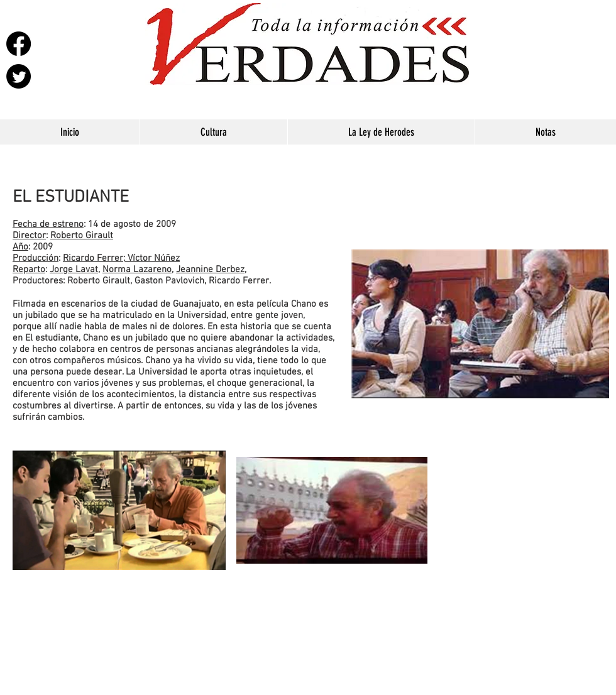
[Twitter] (19, 76)
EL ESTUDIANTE (71, 197)
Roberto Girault (82, 236)
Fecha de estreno (48, 224)
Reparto (29, 270)
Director (29, 236)
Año (20, 247)
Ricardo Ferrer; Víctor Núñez (121, 258)
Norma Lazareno (137, 270)
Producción (36, 258)
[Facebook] (19, 44)
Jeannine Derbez (210, 270)
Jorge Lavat (74, 270)
